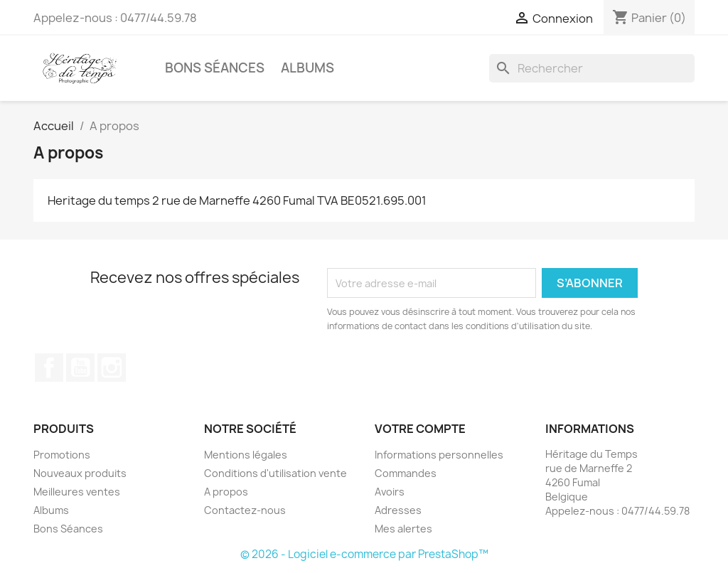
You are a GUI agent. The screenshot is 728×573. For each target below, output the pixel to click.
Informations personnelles (439, 455)
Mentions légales (246, 455)
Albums (307, 68)
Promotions (62, 455)
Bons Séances (215, 68)
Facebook (49, 368)
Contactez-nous (245, 510)
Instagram (112, 368)
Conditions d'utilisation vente (275, 473)
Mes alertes (403, 529)
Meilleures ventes (77, 492)
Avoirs (390, 492)
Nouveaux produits (80, 473)
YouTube (80, 368)
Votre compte (420, 429)
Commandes (406, 473)
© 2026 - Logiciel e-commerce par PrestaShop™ (364, 554)
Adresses (398, 510)
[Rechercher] (592, 68)
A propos (226, 492)
